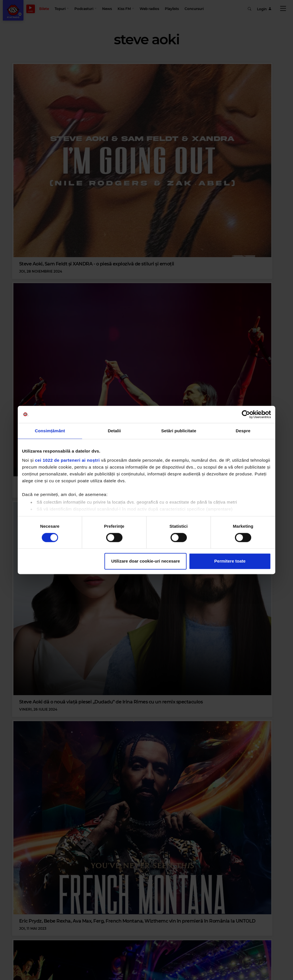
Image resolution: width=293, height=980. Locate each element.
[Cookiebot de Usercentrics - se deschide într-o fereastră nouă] (246, 414)
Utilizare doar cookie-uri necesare (146, 561)
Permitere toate (230, 561)
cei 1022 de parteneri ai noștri (67, 460)
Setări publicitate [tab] (179, 431)
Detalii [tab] (114, 431)
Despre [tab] (243, 431)
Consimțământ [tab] (50, 431)
